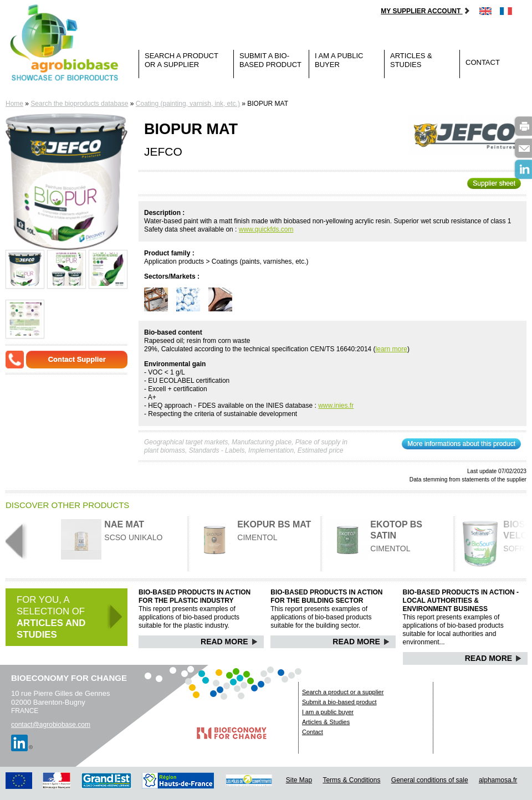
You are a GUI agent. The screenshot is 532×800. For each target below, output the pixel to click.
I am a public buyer (339, 60)
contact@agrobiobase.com (51, 725)
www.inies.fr (336, 406)
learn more (392, 349)
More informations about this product (461, 444)
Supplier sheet (494, 183)
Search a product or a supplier (181, 60)
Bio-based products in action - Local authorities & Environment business (461, 601)
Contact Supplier (77, 359)
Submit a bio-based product (270, 60)
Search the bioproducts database (79, 104)
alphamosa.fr (498, 780)
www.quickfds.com (266, 229)
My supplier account (425, 11)
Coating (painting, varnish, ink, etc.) (188, 104)
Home (14, 104)
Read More (229, 642)
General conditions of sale (430, 780)
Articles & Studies (411, 60)
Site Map (299, 780)
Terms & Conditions (351, 780)
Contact (483, 62)
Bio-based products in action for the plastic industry (195, 596)
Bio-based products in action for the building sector (326, 596)
